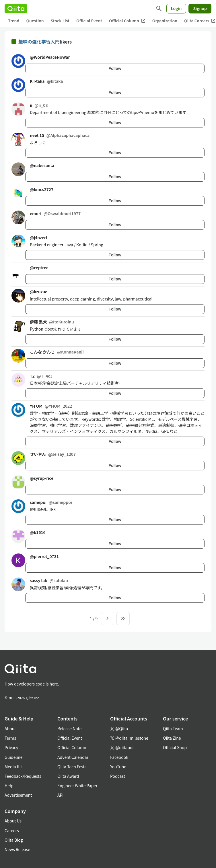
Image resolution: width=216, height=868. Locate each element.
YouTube (118, 767)
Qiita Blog (14, 840)
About (10, 728)
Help (9, 785)
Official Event (89, 21)
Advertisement (18, 795)
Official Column (127, 21)
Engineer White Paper (77, 785)
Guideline (14, 757)
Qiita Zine (172, 738)
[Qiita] (16, 9)
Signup (200, 8)
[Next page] (108, 618)
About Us (13, 821)
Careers (12, 830)
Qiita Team (173, 728)
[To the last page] (123, 618)
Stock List (60, 21)
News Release (17, 849)
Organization (165, 21)
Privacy (11, 747)
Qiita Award (68, 776)
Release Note (69, 728)
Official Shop (175, 747)
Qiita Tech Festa (72, 767)
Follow (115, 68)
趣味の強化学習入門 (39, 42)
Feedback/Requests (23, 776)
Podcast (118, 776)
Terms (10, 738)
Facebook (119, 757)
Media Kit (13, 767)
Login (176, 8)
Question (35, 21)
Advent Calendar (73, 757)
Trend (14, 21)
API (60, 795)
